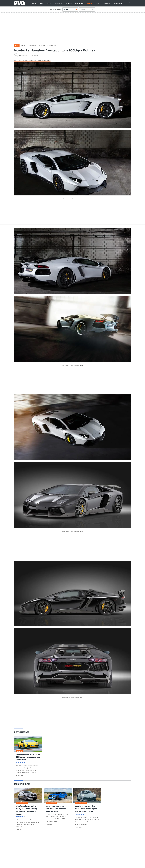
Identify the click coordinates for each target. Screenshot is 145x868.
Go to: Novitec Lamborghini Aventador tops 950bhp (32, 60)
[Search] (130, 3)
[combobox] (64, 10)
